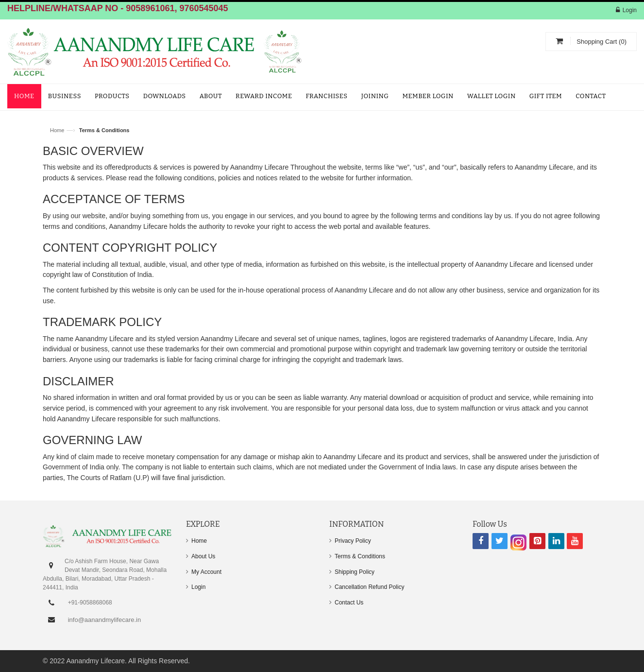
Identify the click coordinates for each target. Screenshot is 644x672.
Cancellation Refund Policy (369, 587)
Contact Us (349, 603)
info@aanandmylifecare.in (105, 620)
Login (630, 10)
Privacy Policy (353, 541)
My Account (206, 572)
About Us (203, 556)
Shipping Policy (355, 572)
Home (57, 130)
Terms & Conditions (360, 556)
